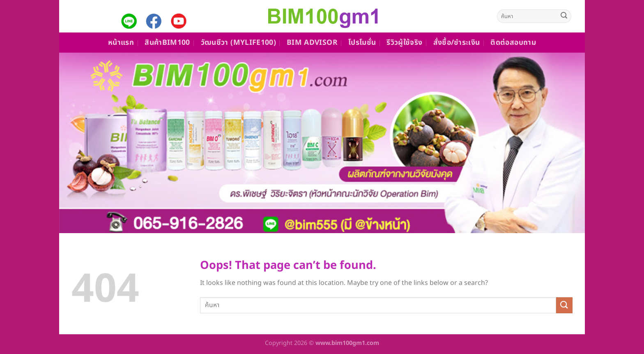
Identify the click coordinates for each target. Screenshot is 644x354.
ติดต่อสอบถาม (513, 43)
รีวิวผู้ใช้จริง (404, 43)
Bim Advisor (312, 43)
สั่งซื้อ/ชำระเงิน (457, 43)
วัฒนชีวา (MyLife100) (238, 43)
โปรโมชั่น (362, 43)
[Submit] (564, 16)
